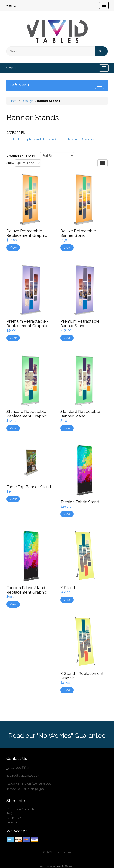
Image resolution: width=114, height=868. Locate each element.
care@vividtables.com (25, 776)
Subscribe (13, 822)
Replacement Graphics (79, 139)
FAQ (9, 814)
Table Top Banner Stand (29, 487)
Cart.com (70, 866)
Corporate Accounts (21, 809)
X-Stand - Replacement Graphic (82, 676)
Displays (28, 101)
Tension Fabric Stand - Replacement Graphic (27, 590)
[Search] (57, 51)
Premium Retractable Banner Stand (80, 323)
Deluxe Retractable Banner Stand (78, 233)
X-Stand (68, 588)
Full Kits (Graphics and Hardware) (33, 139)
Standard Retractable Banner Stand (80, 414)
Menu (11, 5)
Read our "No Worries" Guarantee (57, 736)
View (13, 248)
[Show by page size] (28, 163)
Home (14, 101)
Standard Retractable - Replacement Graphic (28, 414)
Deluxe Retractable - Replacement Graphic (27, 233)
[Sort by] (57, 156)
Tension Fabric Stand (80, 502)
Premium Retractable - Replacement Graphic (27, 323)
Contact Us (14, 818)
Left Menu (19, 85)
